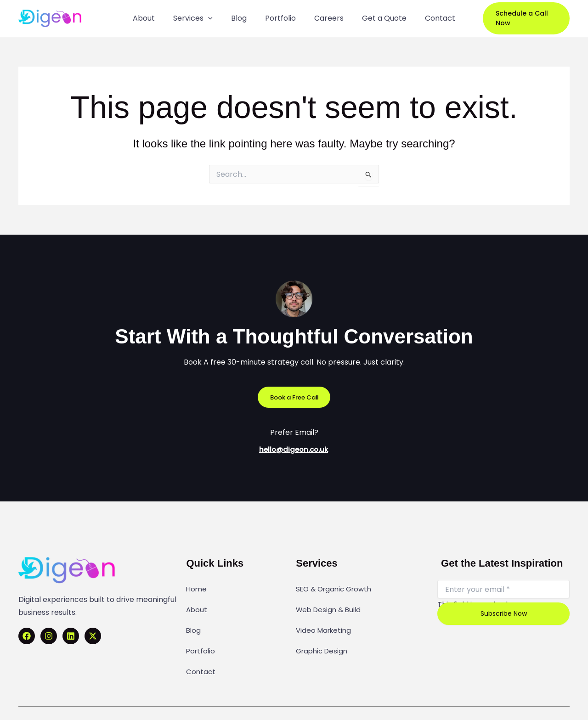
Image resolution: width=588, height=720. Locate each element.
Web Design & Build (330, 603)
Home (197, 588)
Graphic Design (324, 634)
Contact (201, 649)
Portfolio (201, 634)
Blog (194, 619)
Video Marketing (325, 619)
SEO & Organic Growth (337, 588)
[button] (522, 19)
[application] (217, 18)
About (197, 603)
